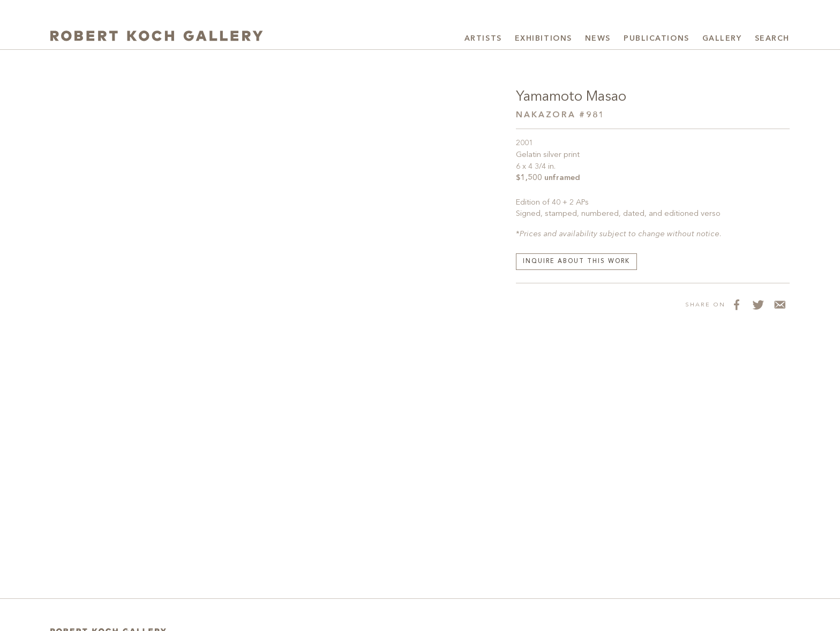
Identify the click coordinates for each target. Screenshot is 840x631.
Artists (483, 39)
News (598, 39)
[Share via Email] (779, 304)
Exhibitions (543, 39)
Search (772, 39)
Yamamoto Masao (573, 97)
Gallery (722, 39)
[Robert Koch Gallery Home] (163, 37)
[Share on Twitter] (757, 304)
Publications (657, 39)
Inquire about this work (576, 262)
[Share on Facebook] (736, 304)
